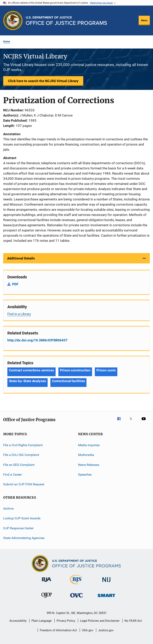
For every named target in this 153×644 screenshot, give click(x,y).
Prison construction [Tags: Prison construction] (75, 370)
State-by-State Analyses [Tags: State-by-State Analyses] (27, 381)
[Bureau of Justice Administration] (47, 583)
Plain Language (42, 621)
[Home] (66, 21)
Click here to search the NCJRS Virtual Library (43, 81)
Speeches (85, 475)
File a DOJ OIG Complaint (21, 455)
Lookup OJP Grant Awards (22, 518)
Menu (144, 20)
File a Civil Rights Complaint (23, 445)
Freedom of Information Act (58, 630)
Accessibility (18, 621)
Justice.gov (106, 630)
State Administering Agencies (24, 538)
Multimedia (86, 455)
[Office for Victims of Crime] (76, 598)
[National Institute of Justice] (106, 583)
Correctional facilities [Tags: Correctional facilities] (69, 381)
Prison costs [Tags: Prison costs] (106, 370)
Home (7, 41)
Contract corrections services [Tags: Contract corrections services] (31, 370)
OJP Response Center (18, 528)
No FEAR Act (133, 621)
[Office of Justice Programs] (13, 20)
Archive (8, 508)
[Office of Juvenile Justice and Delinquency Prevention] (47, 599)
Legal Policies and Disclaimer (100, 621)
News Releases (89, 465)
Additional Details (21, 258)
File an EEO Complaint (19, 465)
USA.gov (88, 630)
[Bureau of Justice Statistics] (76, 585)
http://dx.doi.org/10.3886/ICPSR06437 (37, 340)
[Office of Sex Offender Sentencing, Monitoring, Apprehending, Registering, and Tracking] (106, 598)
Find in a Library (19, 314)
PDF (15, 284)
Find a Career (12, 475)
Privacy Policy (66, 621)
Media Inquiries (89, 445)
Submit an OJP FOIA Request (24, 484)
